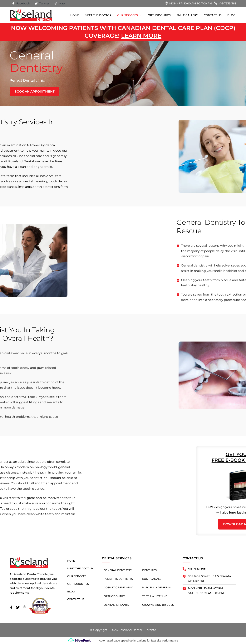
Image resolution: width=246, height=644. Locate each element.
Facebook (21, 4)
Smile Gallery (187, 15)
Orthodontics (159, 15)
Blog (231, 15)
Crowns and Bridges (158, 605)
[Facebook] (12, 608)
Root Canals (152, 579)
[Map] (26, 608)
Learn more (141, 36)
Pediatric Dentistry (118, 579)
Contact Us (213, 15)
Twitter (42, 4)
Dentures (149, 570)
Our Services (130, 15)
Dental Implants (116, 605)
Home (75, 15)
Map (60, 4)
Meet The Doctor (98, 15)
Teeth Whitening (155, 596)
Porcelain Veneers (156, 587)
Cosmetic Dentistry (118, 587)
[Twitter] (19, 608)
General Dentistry (118, 570)
